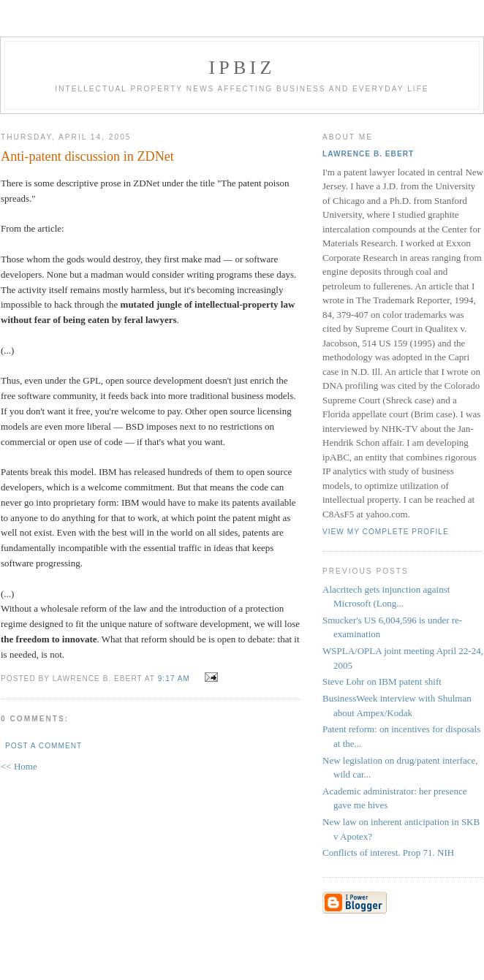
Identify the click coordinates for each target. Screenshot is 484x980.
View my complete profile (386, 532)
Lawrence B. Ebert (368, 154)
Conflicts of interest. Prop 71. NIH (388, 852)
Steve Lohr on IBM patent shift (382, 681)
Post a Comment (44, 746)
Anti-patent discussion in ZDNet (87, 156)
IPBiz (242, 68)
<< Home (19, 766)
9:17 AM (174, 679)
